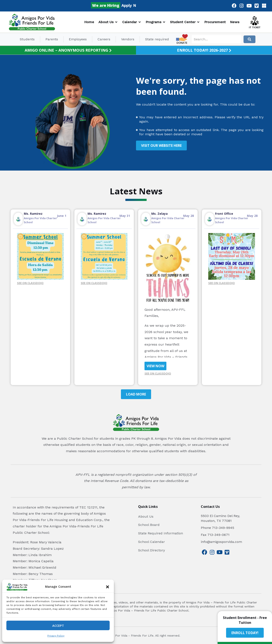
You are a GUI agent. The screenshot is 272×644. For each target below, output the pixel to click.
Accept (58, 626)
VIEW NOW (155, 366)
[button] (108, 587)
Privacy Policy (56, 636)
